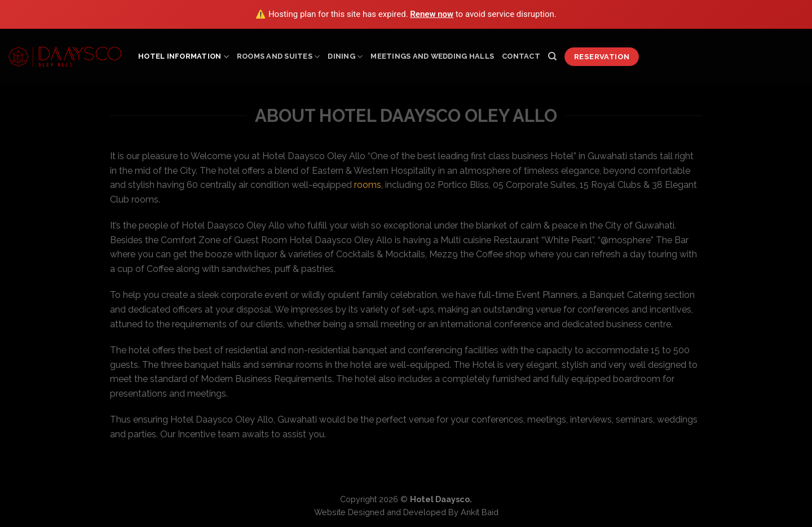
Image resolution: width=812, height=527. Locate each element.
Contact (521, 56)
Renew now (432, 14)
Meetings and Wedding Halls (432, 56)
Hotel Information (184, 57)
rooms (368, 185)
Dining (345, 57)
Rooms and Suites (279, 57)
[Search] (552, 56)
